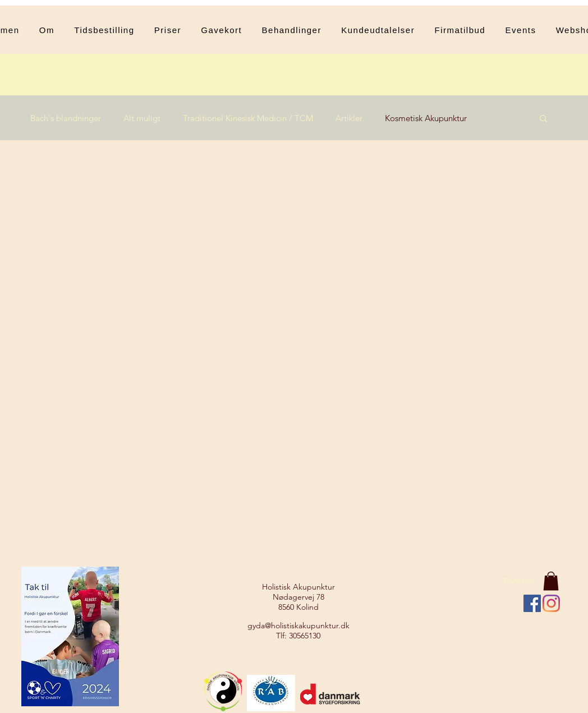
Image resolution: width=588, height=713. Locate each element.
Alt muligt (142, 118)
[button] (292, 30)
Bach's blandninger (66, 118)
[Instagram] (551, 603)
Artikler (349, 118)
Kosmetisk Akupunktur (426, 118)
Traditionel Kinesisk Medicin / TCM (248, 118)
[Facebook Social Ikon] (532, 603)
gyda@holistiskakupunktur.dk (298, 625)
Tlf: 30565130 (298, 636)
